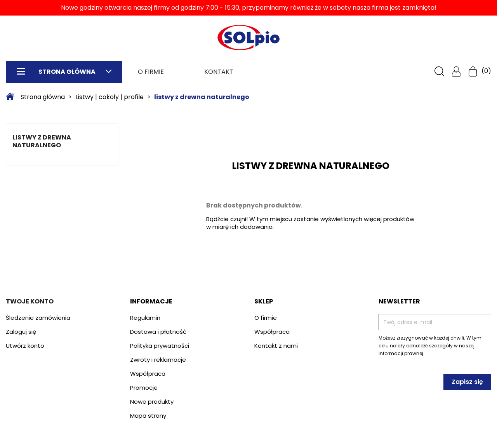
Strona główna (64, 72)
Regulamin (145, 318)
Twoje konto (30, 301)
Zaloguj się (21, 332)
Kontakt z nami (276, 346)
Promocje (144, 388)
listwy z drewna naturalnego (42, 141)
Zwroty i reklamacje (158, 360)
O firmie (151, 72)
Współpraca (148, 374)
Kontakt (219, 72)
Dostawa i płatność (158, 332)
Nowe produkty (152, 402)
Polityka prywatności (160, 346)
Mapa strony (148, 416)
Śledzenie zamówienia (38, 318)
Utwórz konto (25, 346)
